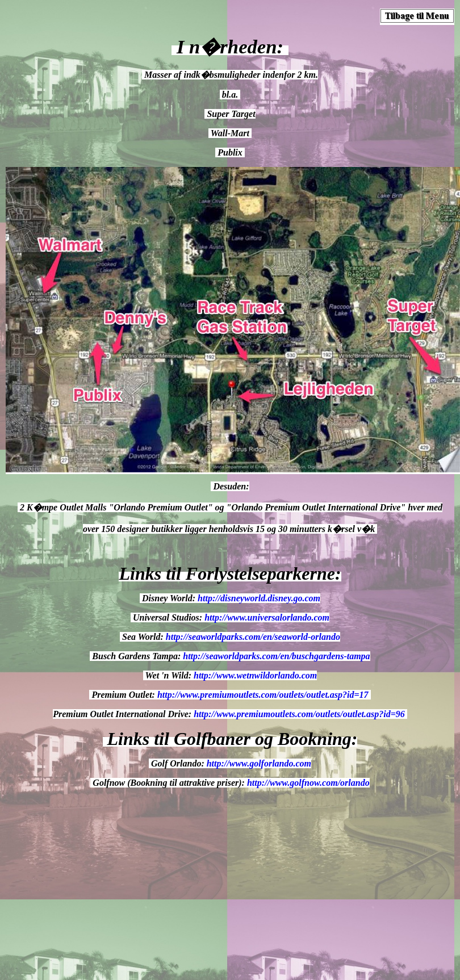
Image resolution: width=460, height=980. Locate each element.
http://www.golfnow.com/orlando (308, 783)
